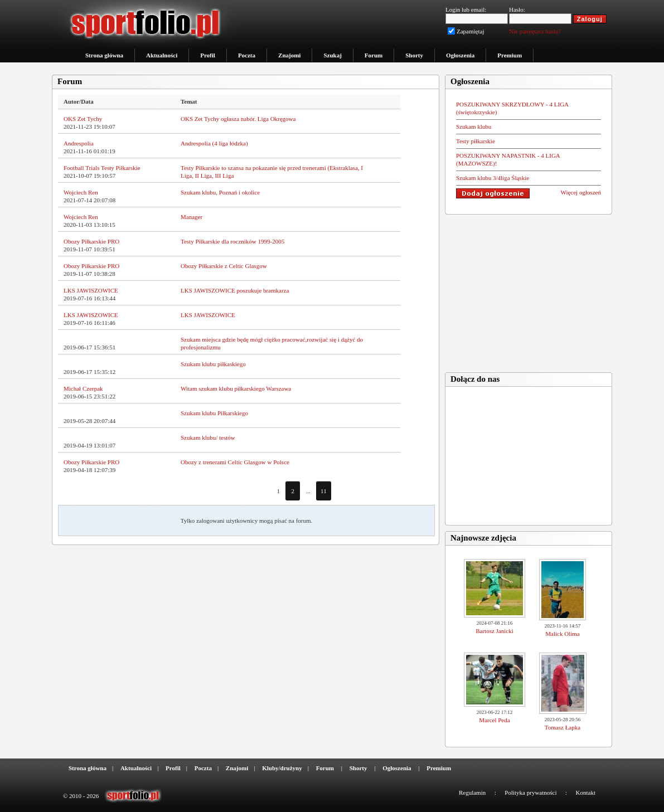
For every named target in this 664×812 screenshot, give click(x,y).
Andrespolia (79, 143)
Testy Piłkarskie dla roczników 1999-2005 (232, 241)
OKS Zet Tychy (83, 119)
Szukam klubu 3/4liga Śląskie (493, 178)
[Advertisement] (529, 290)
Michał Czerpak (83, 388)
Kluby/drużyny (282, 768)
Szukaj (332, 55)
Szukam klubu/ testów (208, 437)
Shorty (414, 55)
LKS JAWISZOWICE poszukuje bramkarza (235, 290)
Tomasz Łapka (563, 727)
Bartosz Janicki (495, 631)
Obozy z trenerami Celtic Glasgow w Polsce (235, 462)
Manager (192, 217)
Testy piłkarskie (476, 141)
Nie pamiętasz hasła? (535, 31)
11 (324, 491)
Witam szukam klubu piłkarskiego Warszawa (236, 388)
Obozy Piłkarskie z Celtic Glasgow (224, 266)
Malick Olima (562, 634)
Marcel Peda (494, 720)
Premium (510, 55)
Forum (374, 55)
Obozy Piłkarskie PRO (91, 241)
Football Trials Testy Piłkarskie (102, 168)
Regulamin (472, 792)
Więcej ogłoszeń (581, 192)
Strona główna (104, 55)
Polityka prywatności (530, 792)
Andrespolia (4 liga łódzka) (214, 143)
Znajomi (289, 55)
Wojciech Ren (81, 192)
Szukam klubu (474, 127)
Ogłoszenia (460, 55)
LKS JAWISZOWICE (91, 290)
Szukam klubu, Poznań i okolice (220, 192)
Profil (208, 55)
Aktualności (162, 55)
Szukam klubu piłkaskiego (213, 364)
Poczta (247, 55)
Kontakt (586, 792)
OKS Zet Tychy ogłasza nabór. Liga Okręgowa (238, 119)
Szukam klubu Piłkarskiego (214, 413)
